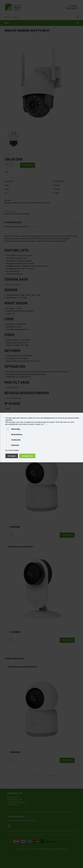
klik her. (46, 424)
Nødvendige (16, 429)
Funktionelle (16, 440)
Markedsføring (17, 434)
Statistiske (15, 445)
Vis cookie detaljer (12, 450)
